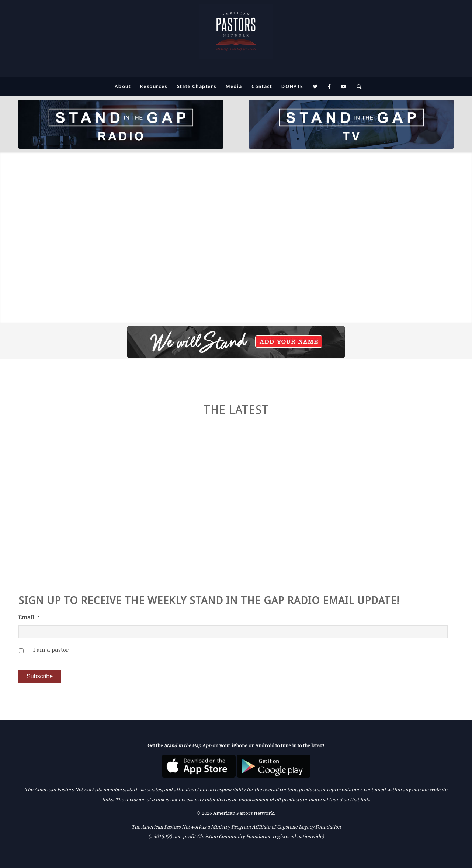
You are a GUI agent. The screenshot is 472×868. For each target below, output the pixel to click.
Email (29, 617)
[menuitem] (123, 87)
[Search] (357, 87)
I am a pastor (51, 650)
